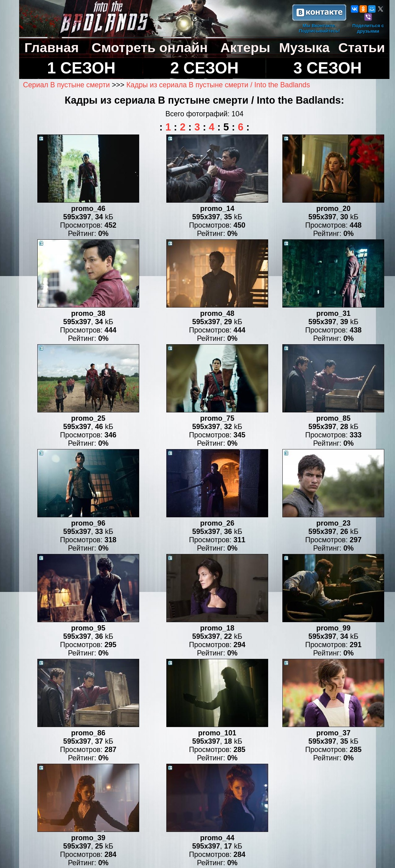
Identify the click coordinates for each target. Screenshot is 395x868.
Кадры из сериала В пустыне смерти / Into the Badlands (218, 85)
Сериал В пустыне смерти (66, 85)
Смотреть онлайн (150, 48)
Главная (52, 48)
